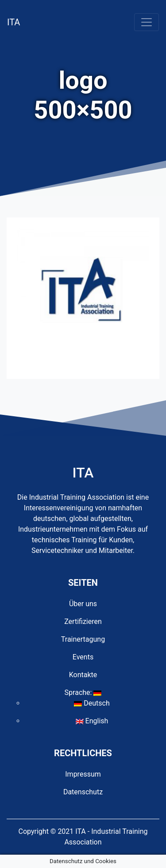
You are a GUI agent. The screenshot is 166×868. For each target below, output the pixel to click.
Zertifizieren (83, 621)
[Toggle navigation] (147, 22)
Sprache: (83, 692)
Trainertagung (83, 639)
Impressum (83, 774)
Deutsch (92, 703)
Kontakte (83, 675)
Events (83, 657)
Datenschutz (83, 792)
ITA (14, 22)
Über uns (83, 604)
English (92, 721)
